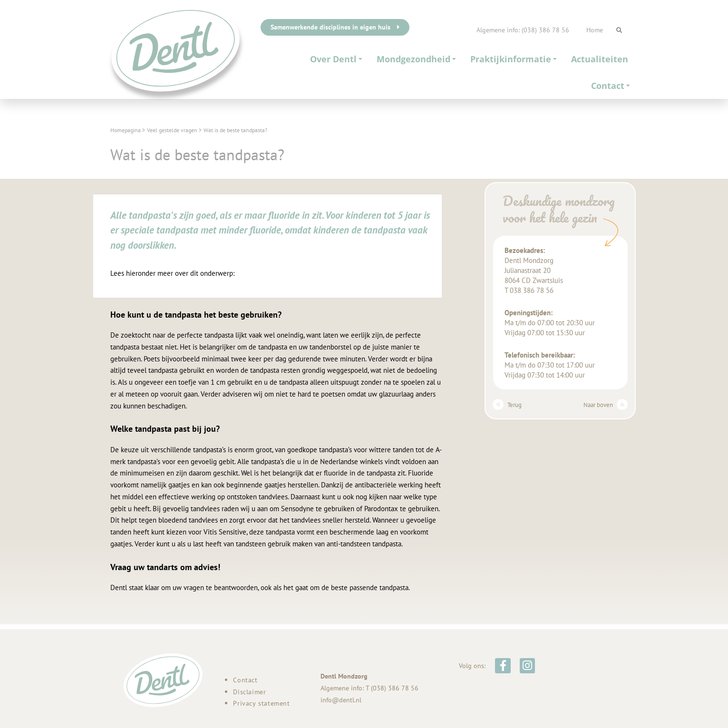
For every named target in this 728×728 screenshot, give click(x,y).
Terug (508, 405)
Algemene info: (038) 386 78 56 (523, 30)
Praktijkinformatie (514, 59)
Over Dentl (336, 59)
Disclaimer (249, 692)
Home (595, 30)
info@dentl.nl (341, 700)
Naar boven (603, 405)
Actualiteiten (600, 59)
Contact (611, 86)
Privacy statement (261, 703)
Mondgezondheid (416, 59)
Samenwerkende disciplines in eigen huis (335, 27)
